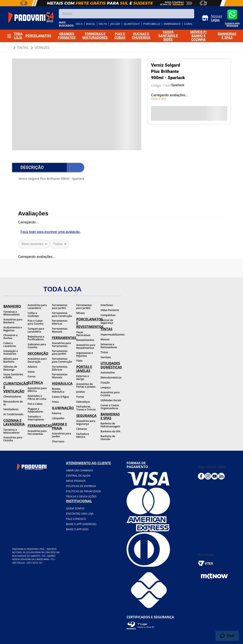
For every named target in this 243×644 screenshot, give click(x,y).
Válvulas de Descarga (10, 368)
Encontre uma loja (80, 514)
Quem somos (75, 508)
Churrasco (58, 441)
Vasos (31, 372)
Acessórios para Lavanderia (37, 307)
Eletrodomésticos (111, 378)
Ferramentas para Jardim (60, 307)
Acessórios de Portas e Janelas (86, 385)
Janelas (81, 392)
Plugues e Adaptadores (35, 410)
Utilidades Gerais (111, 400)
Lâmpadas (58, 418)
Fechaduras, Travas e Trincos (86, 408)
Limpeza (106, 388)
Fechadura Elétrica (83, 435)
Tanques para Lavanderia (36, 330)
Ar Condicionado (13, 414)
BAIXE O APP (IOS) (77, 529)
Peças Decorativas (83, 334)
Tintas (22, 48)
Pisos (79, 361)
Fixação (105, 383)
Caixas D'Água (60, 397)
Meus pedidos (76, 481)
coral (188, 24)
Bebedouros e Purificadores (36, 338)
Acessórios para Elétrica (37, 390)
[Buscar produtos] (190, 14)
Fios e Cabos (35, 404)
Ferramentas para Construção (62, 314)
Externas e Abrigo (83, 378)
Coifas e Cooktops (33, 314)
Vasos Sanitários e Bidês (13, 376)
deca (79, 24)
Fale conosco (76, 519)
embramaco (172, 24)
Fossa (55, 402)
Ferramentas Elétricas (60, 322)
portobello (152, 24)
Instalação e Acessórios (11, 352)
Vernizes (42, 48)
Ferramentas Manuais (60, 330)
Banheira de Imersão (108, 438)
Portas (80, 397)
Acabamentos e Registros (13, 329)
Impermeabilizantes (111, 335)
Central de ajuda (78, 476)
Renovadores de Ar (13, 403)
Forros (32, 376)
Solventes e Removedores (109, 346)
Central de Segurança (107, 322)
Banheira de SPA (110, 431)
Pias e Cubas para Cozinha (36, 322)
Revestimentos (85, 340)
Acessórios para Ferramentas (37, 432)
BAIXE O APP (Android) (81, 524)
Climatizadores (12, 397)
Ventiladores (11, 409)
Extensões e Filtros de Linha (37, 397)
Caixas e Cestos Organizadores (110, 407)
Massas (105, 339)
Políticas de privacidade (83, 491)
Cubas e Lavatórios (10, 345)
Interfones (107, 305)
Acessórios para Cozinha (13, 439)
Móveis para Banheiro (11, 360)
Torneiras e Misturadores (11, 313)
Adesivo (32, 367)
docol (91, 24)
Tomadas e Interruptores (36, 418)
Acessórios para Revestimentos (86, 346)
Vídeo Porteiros (110, 310)
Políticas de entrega (81, 486)
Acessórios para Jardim (61, 435)
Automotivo (108, 373)
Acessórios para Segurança (86, 422)
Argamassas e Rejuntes (85, 354)
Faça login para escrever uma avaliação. (51, 232)
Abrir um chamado (79, 470)
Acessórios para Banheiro (13, 321)
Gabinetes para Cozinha (37, 346)
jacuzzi (115, 24)
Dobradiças (83, 402)
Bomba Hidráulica (58, 390)
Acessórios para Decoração (37, 360)
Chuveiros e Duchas (10, 337)
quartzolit (132, 24)
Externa (57, 413)
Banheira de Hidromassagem (110, 425)
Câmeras (82, 429)
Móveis (81, 313)
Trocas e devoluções (81, 496)
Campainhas (108, 315)
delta (103, 24)
